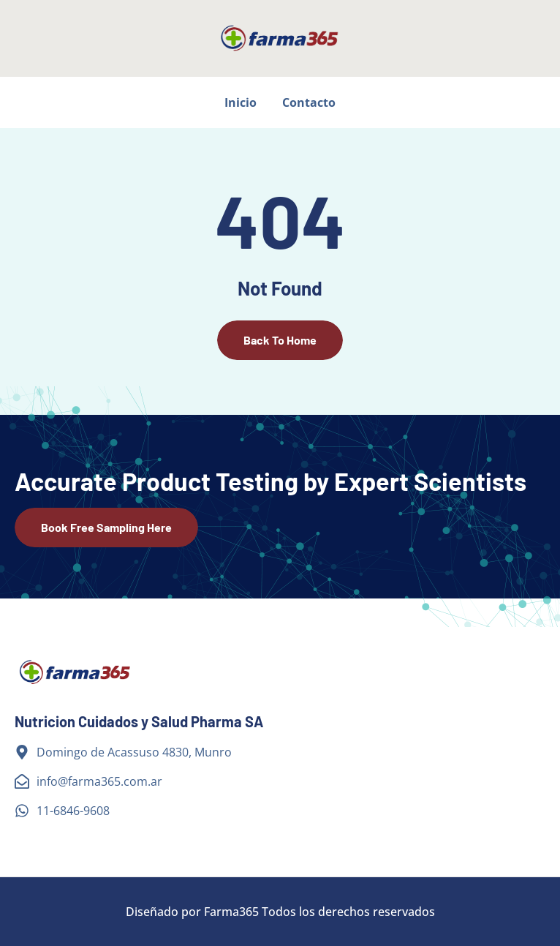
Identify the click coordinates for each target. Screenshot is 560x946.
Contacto (309, 102)
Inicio (241, 102)
